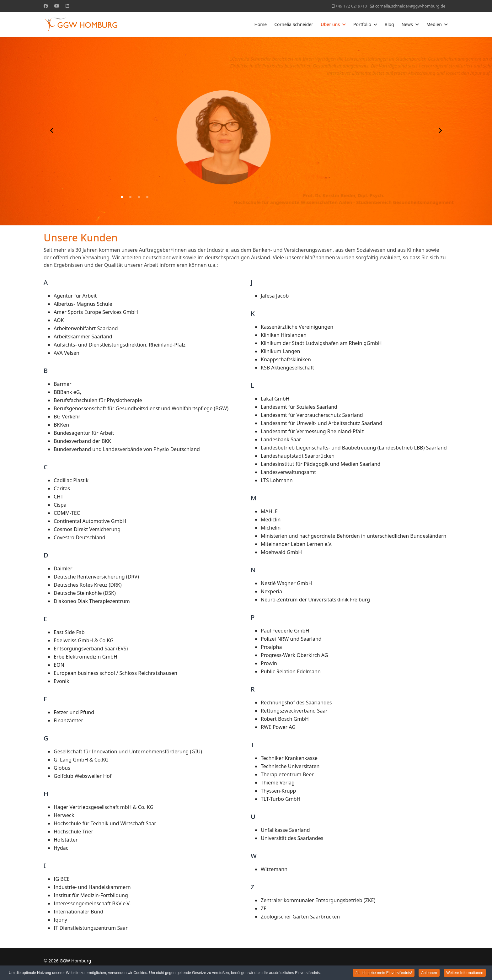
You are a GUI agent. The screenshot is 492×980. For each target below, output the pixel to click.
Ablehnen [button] (429, 973)
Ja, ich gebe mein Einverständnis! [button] (384, 973)
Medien (434, 24)
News (407, 24)
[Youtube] (57, 6)
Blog (389, 24)
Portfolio (362, 24)
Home (260, 24)
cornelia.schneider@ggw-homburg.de (410, 6)
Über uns (330, 24)
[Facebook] (46, 6)
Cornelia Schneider (294, 24)
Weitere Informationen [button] (465, 973)
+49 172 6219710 (351, 6)
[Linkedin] (67, 6)
